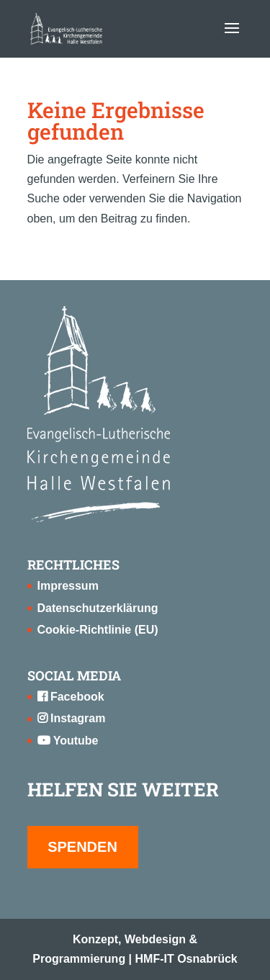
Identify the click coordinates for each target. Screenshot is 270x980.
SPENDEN (82, 847)
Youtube (68, 741)
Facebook (71, 697)
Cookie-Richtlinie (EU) (98, 630)
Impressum (68, 586)
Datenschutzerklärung (98, 608)
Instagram (72, 718)
